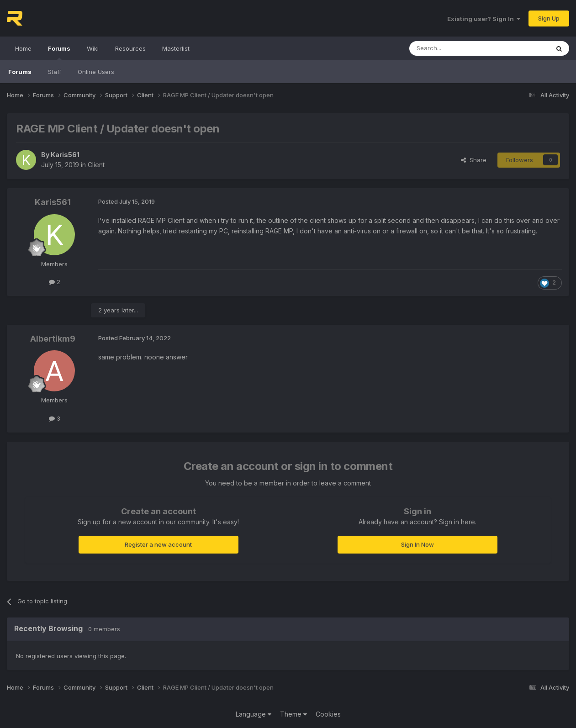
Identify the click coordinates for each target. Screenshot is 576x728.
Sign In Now (417, 544)
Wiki (93, 48)
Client (96, 165)
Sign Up (549, 18)
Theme (293, 714)
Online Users (96, 72)
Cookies (328, 714)
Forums (59, 53)
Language (254, 714)
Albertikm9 (53, 339)
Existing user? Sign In (484, 19)
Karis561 (65, 155)
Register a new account (158, 544)
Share (474, 160)
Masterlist (176, 48)
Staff (55, 72)
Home (23, 48)
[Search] (456, 48)
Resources (130, 48)
